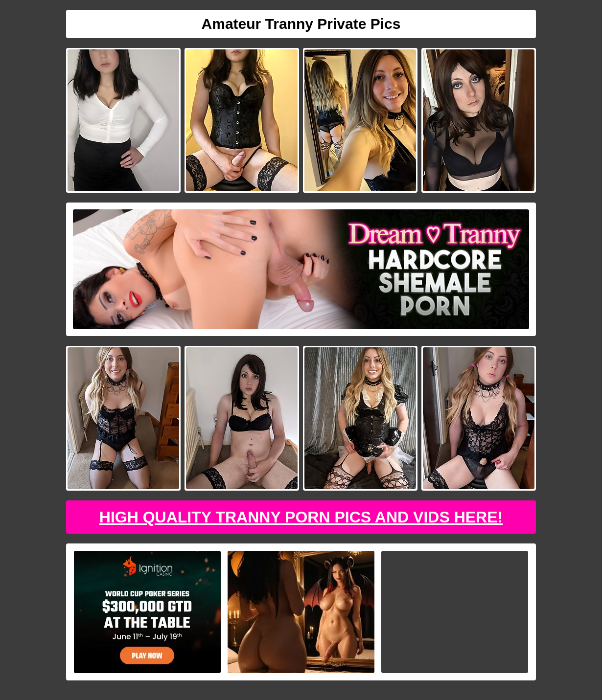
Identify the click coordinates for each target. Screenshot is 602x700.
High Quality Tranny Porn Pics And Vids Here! (301, 517)
